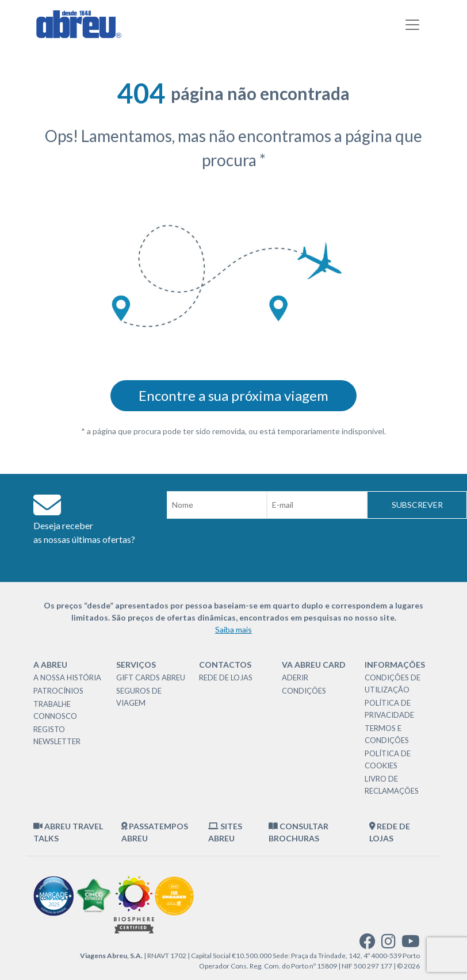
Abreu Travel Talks (68, 832)
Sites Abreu (225, 832)
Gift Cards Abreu (151, 677)
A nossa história (67, 677)
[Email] (317, 505)
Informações (395, 665)
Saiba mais (234, 629)
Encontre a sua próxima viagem (234, 395)
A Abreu (50, 665)
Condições (304, 691)
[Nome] (217, 505)
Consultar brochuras (298, 832)
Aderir (295, 677)
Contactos (225, 665)
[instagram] (388, 944)
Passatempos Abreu (155, 832)
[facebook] (368, 944)
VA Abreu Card (314, 665)
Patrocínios (58, 691)
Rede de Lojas (226, 677)
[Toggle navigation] (412, 25)
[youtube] (411, 944)
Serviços (136, 665)
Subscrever (417, 505)
